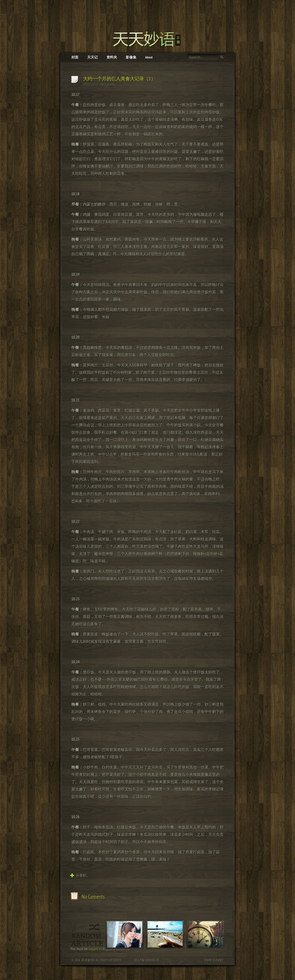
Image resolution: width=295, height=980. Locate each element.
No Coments (108, 84)
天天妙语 (88, 960)
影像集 (131, 57)
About (149, 57)
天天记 (92, 57)
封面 (75, 57)
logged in (95, 949)
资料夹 (112, 57)
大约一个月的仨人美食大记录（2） (119, 79)
